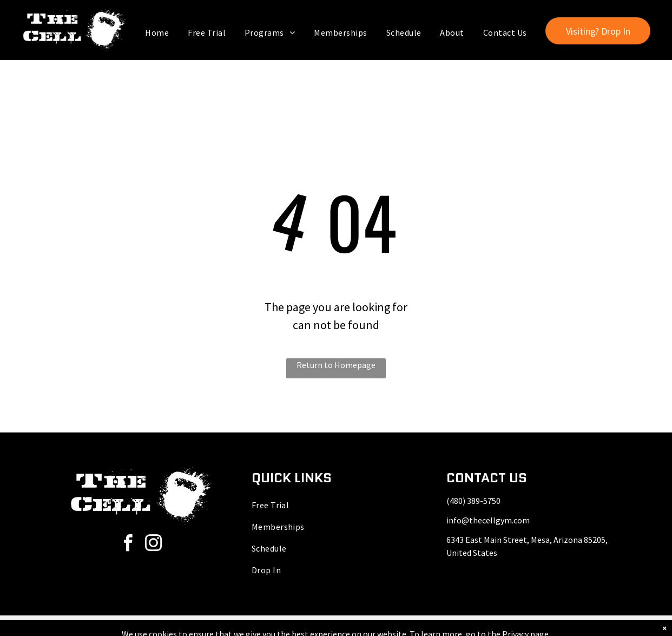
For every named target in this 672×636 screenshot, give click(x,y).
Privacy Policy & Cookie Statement (299, 626)
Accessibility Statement (389, 626)
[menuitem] (158, 32)
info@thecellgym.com (488, 520)
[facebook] (128, 545)
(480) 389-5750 (473, 501)
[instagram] (154, 545)
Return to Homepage (336, 365)
